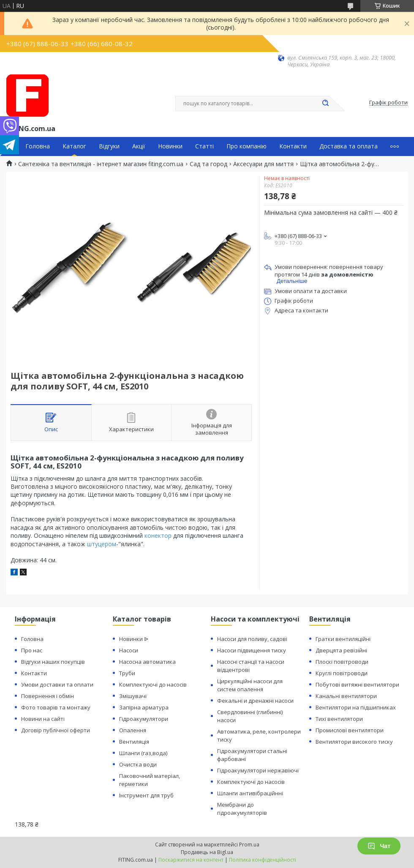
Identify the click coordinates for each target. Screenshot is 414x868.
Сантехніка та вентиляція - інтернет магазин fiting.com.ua (101, 164)
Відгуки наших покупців (53, 662)
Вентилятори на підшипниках (356, 707)
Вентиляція (134, 742)
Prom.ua (249, 845)
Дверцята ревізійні (341, 650)
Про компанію (246, 146)
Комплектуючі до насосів (153, 685)
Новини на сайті (43, 719)
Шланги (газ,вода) (143, 753)
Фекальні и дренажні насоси (255, 701)
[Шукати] (325, 104)
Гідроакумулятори (144, 719)
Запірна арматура (144, 707)
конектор (158, 535)
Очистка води (138, 764)
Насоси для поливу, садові (252, 639)
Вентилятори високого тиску (354, 742)
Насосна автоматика (147, 662)
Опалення (133, 730)
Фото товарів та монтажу (56, 707)
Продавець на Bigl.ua (207, 852)
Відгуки (109, 146)
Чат (379, 846)
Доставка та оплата (349, 146)
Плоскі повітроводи (342, 662)
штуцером (102, 544)
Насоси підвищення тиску (252, 650)
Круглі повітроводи (342, 673)
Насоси (129, 650)
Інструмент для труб (146, 795)
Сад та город (208, 164)
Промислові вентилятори (350, 730)
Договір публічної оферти (56, 730)
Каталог (74, 146)
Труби (127, 673)
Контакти (293, 146)
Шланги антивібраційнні (250, 793)
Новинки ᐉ (134, 639)
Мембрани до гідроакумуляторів (242, 809)
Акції (139, 146)
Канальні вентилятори (346, 696)
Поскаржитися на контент (191, 860)
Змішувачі (133, 696)
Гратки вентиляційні (343, 639)
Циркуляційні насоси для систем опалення (250, 685)
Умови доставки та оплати (57, 685)
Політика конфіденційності (263, 860)
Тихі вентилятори (339, 719)
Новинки (170, 146)
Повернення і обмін (48, 696)
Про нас (32, 650)
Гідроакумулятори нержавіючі (258, 770)
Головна (38, 146)
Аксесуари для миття (263, 164)
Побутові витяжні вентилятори (357, 685)
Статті (204, 146)
